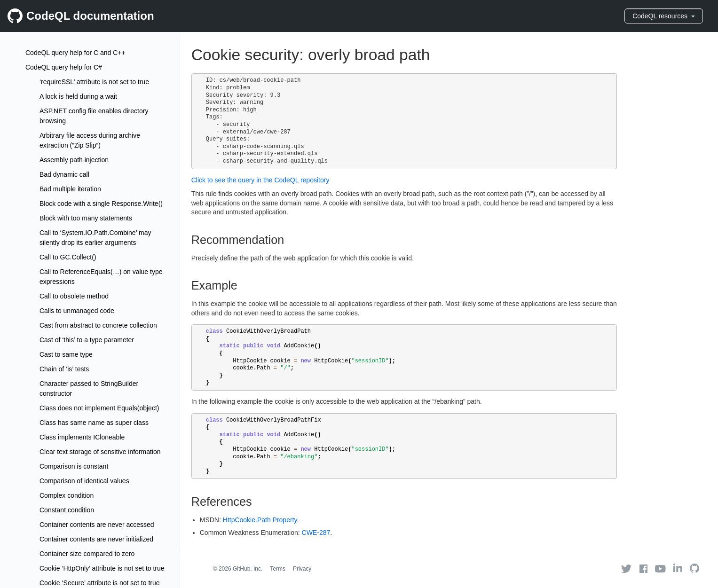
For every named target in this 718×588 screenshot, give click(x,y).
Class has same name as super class (94, 423)
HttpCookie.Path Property (260, 520)
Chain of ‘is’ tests (64, 369)
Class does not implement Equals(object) (99, 408)
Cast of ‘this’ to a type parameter (87, 340)
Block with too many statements (86, 218)
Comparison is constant (74, 466)
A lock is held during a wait (78, 96)
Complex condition (67, 495)
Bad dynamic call (64, 174)
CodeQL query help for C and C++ (75, 53)
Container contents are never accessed (97, 525)
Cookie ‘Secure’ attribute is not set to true (100, 583)
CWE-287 (316, 533)
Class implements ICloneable (82, 437)
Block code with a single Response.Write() (101, 204)
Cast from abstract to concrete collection (98, 325)
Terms (278, 569)
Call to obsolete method (74, 296)
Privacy (302, 569)
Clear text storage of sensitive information (100, 452)
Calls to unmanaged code (77, 311)
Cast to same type (66, 354)
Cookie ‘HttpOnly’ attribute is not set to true (102, 568)
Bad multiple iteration (70, 189)
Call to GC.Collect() (68, 257)
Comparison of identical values (84, 481)
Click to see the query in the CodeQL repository (260, 180)
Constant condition (67, 510)
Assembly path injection (74, 160)
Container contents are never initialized (96, 539)
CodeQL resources (664, 16)
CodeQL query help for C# (64, 67)
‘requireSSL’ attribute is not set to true (94, 82)
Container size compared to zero (87, 554)
